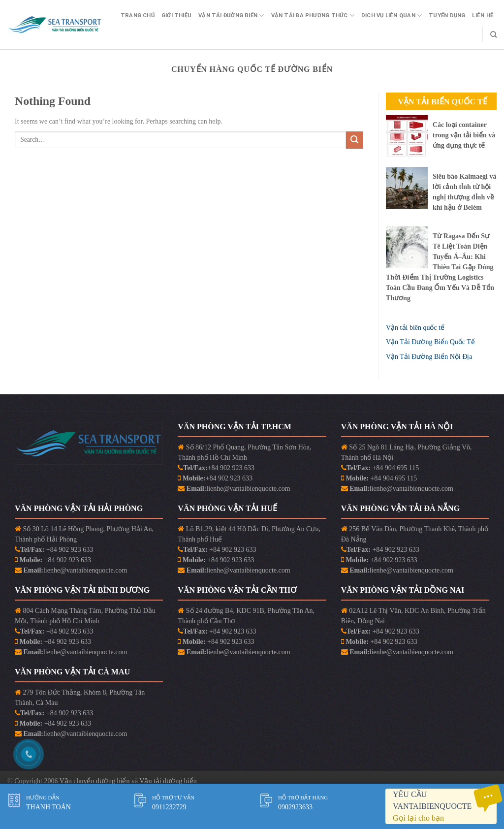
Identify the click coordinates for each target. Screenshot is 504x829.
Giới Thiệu (176, 16)
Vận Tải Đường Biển (231, 16)
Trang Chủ (138, 16)
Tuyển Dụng (447, 16)
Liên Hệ (483, 16)
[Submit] (355, 140)
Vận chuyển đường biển (95, 781)
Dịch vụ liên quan (392, 16)
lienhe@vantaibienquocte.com (248, 489)
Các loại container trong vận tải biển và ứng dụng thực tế (464, 135)
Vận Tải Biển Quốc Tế (442, 102)
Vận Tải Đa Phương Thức (313, 16)
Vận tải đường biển (168, 781)
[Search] (493, 34)
